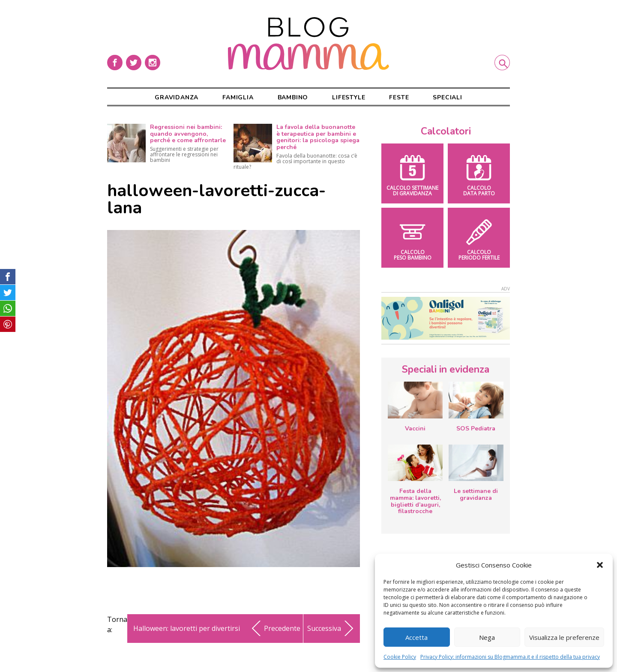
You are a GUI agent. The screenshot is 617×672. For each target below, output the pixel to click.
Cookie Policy (400, 657)
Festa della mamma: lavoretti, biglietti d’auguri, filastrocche (415, 501)
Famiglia (238, 97)
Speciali (447, 97)
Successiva (332, 628)
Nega (487, 637)
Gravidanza (177, 97)
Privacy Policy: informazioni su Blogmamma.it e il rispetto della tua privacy (510, 657)
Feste (399, 97)
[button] (600, 565)
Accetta (416, 637)
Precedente (274, 628)
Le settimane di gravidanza (476, 494)
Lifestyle (349, 97)
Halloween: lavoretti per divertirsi (187, 628)
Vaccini (415, 429)
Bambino (293, 97)
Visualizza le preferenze (564, 637)
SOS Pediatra (476, 429)
